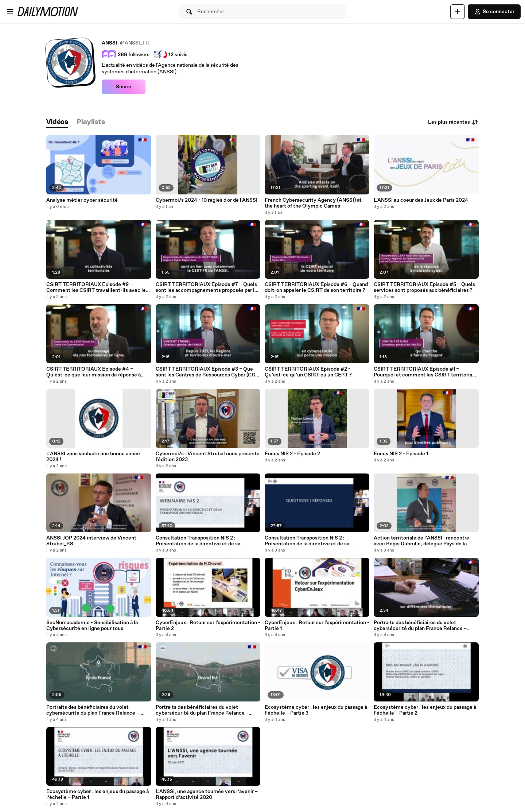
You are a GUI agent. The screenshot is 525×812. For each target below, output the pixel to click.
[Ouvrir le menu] (10, 12)
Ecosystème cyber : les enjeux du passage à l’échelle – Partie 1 (98, 794)
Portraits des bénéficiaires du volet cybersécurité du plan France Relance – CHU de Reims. (202, 710)
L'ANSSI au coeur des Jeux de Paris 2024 (421, 200)
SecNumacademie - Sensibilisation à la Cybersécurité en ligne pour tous (92, 626)
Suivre (124, 87)
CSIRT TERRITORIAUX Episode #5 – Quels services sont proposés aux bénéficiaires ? (424, 287)
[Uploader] (458, 12)
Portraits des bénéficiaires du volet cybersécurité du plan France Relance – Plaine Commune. (93, 710)
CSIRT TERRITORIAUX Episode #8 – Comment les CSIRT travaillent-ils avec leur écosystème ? (98, 287)
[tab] (57, 122)
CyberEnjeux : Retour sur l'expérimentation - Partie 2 (208, 626)
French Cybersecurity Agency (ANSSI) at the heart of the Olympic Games (313, 203)
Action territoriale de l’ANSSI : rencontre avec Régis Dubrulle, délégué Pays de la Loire (421, 541)
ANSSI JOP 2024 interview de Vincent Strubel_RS (91, 541)
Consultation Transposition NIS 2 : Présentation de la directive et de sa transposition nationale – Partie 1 (198, 541)
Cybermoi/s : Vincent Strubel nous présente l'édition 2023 (208, 457)
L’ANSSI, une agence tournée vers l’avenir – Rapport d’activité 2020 (207, 794)
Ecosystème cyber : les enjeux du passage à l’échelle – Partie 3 (316, 710)
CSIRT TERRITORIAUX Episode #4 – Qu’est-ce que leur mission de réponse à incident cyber (94, 372)
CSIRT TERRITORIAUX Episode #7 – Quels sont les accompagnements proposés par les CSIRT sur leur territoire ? (208, 287)
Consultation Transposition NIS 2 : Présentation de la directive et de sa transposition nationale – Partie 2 (307, 541)
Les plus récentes (453, 122)
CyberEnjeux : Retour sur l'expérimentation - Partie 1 (317, 626)
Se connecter (494, 12)
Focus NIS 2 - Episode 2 (292, 454)
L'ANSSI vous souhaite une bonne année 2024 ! (93, 457)
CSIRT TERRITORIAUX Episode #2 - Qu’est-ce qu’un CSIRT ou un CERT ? (308, 372)
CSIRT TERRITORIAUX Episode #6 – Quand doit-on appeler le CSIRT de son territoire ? (316, 287)
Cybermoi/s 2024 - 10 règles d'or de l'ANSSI (207, 200)
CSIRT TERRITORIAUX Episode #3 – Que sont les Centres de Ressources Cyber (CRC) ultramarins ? (208, 372)
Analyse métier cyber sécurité (82, 200)
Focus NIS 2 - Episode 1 (401, 454)
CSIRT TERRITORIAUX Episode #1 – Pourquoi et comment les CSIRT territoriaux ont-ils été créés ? (426, 372)
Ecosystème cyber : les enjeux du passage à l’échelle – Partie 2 (425, 710)
